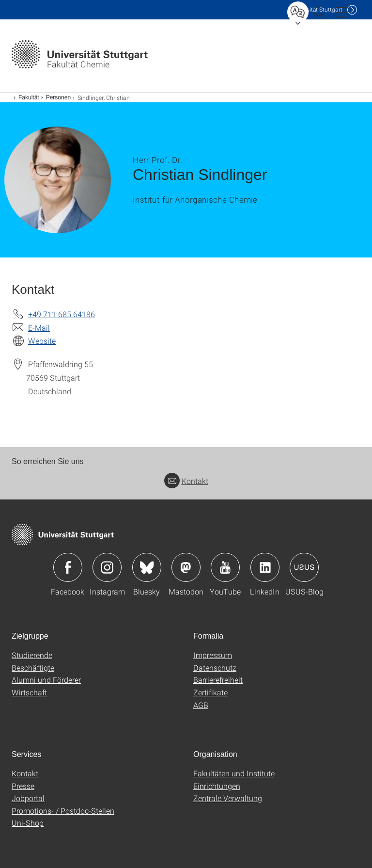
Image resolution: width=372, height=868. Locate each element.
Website (42, 341)
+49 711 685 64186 (62, 314)
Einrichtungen (217, 786)
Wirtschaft (29, 692)
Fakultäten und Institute (234, 773)
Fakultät (29, 97)
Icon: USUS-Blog (304, 567)
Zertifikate (210, 692)
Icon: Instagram (107, 567)
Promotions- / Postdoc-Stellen (63, 811)
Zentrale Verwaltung (228, 798)
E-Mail (39, 328)
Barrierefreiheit (218, 680)
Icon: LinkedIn (265, 567)
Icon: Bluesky (147, 567)
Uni (316, 9)
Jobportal (28, 798)
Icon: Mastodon (186, 567)
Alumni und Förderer (46, 680)
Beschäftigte (33, 667)
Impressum (213, 655)
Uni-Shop (28, 823)
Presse (23, 786)
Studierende (32, 655)
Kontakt (186, 481)
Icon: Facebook (68, 567)
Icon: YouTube (225, 567)
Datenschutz (215, 667)
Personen (58, 97)
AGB (201, 705)
